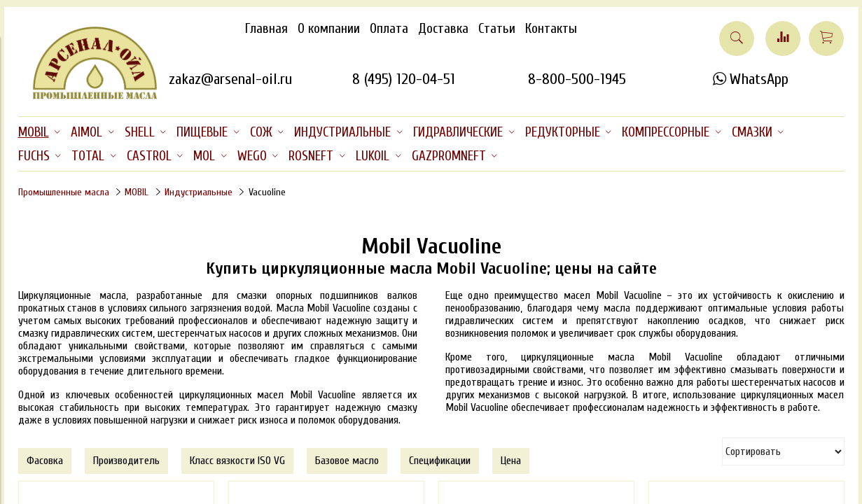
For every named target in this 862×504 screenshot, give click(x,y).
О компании (329, 29)
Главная (266, 29)
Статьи (497, 29)
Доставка (443, 29)
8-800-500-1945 (577, 79)
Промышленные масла (64, 192)
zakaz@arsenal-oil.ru (230, 79)
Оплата (389, 29)
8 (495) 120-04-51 (404, 79)
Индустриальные (199, 192)
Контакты (551, 29)
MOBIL (137, 192)
